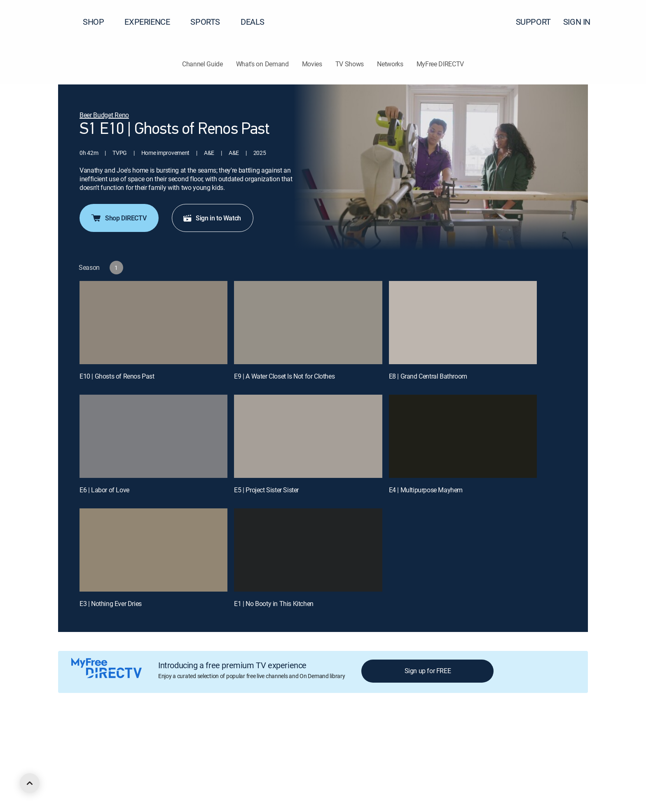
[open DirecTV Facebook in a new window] (76, 778)
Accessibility (436, 733)
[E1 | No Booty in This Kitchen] (308, 550)
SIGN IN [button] (582, 22)
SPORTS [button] (210, 22)
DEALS (253, 22)
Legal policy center (155, 733)
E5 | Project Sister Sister (266, 490)
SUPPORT (533, 22)
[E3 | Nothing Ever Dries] (153, 550)
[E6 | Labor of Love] (153, 436)
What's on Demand (262, 64)
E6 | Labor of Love (104, 490)
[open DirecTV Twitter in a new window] (91, 778)
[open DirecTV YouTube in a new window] (120, 778)
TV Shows (350, 64)
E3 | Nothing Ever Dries (111, 604)
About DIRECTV (77, 733)
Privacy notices (318, 733)
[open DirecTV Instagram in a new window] (105, 778)
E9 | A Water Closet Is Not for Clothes (284, 376)
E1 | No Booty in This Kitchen (274, 604)
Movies (312, 64)
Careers (114, 733)
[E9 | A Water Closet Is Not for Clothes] (308, 323)
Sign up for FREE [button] (428, 671)
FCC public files (394, 733)
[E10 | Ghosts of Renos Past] (153, 323)
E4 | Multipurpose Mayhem (426, 490)
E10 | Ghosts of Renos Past (117, 376)
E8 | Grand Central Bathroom (428, 376)
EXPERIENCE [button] (152, 22)
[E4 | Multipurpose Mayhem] (463, 436)
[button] (625, 22)
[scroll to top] (30, 783)
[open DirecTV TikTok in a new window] (135, 778)
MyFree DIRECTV (440, 64)
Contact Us (473, 733)
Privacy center (204, 733)
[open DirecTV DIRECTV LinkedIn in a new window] (61, 778)
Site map (356, 733)
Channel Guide (202, 64)
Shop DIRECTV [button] (118, 218)
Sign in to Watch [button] (212, 218)
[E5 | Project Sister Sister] (308, 436)
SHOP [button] (98, 22)
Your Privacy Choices (265, 733)
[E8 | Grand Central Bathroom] (463, 323)
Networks (390, 64)
